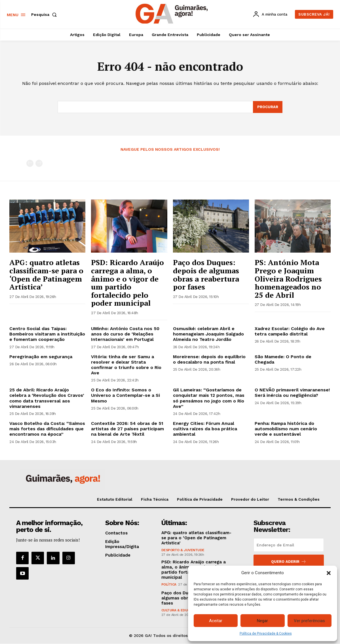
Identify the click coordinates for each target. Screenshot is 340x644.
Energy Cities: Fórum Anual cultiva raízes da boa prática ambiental (205, 429)
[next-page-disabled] (39, 164)
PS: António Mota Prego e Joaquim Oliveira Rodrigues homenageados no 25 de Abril (288, 279)
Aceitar (216, 621)
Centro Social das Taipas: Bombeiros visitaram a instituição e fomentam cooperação (47, 334)
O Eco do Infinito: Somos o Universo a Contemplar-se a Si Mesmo (125, 396)
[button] (329, 573)
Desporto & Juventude (183, 550)
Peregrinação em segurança (41, 357)
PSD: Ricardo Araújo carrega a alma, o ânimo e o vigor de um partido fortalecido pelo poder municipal (127, 283)
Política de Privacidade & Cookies (266, 633)
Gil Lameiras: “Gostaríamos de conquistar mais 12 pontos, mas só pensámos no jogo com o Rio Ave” (209, 398)
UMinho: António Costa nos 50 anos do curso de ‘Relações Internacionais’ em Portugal (125, 334)
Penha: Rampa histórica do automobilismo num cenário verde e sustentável (286, 429)
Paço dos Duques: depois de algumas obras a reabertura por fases (206, 275)
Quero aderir (289, 562)
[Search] (268, 107)
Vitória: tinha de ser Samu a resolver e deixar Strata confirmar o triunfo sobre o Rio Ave (126, 365)
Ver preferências (309, 621)
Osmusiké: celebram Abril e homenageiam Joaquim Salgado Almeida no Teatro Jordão (208, 334)
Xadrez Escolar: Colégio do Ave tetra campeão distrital (290, 332)
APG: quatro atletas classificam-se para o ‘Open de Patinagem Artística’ (46, 275)
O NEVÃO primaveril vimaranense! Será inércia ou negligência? (292, 393)
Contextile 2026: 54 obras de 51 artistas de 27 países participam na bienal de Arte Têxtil (127, 429)
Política (169, 585)
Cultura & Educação (180, 611)
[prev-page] (30, 164)
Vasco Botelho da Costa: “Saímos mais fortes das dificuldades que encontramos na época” (47, 429)
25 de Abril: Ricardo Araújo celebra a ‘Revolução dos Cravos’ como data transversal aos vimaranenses (47, 398)
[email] (289, 545)
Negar (262, 621)
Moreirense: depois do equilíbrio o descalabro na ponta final (209, 359)
